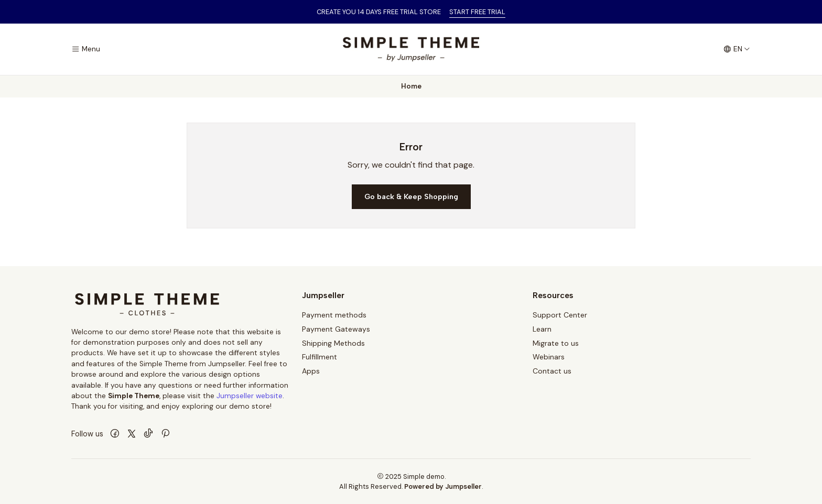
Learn (542, 329)
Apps (311, 371)
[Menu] (86, 49)
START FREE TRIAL (477, 12)
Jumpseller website (250, 396)
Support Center (560, 315)
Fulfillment (320, 357)
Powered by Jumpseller (443, 486)
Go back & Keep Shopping (411, 196)
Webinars (549, 357)
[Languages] (737, 49)
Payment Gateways (336, 329)
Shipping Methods (333, 343)
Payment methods (334, 315)
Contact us (552, 371)
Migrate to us (556, 343)
